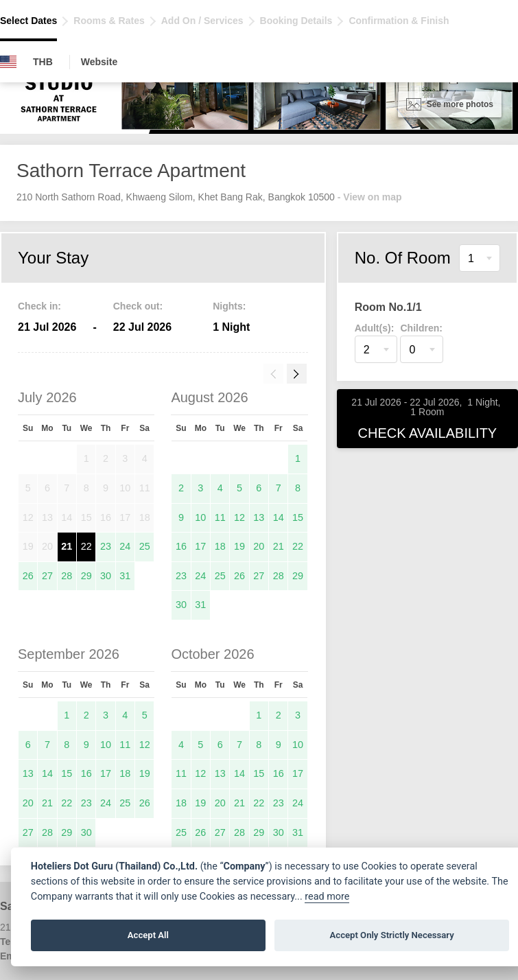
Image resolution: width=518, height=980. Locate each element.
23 (106, 546)
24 (125, 546)
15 (298, 517)
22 (86, 546)
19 (239, 546)
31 (125, 576)
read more (327, 897)
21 (67, 546)
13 (259, 517)
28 (67, 576)
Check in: (39, 306)
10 (200, 517)
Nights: (229, 306)
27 (47, 576)
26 (28, 576)
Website (99, 62)
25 (145, 546)
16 (181, 546)
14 (279, 517)
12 (239, 517)
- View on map (370, 197)
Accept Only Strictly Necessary (392, 935)
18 (220, 546)
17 (200, 546)
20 (259, 546)
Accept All (148, 935)
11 (220, 517)
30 (106, 576)
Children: (421, 328)
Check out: (138, 306)
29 (86, 576)
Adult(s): (375, 328)
